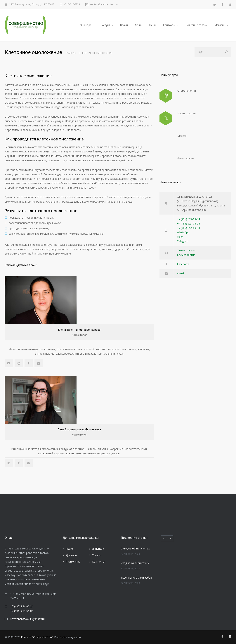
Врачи (124, 25)
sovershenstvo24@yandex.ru (27, 619)
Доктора (71, 555)
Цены (153, 25)
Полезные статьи (196, 25)
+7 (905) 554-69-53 (188, 228)
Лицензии (98, 549)
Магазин (220, 25)
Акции (138, 25)
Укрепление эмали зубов (136, 578)
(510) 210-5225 (72, 5)
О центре (86, 25)
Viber (180, 237)
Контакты (169, 25)
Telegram (183, 241)
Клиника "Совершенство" (37, 637)
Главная (71, 53)
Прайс (70, 549)
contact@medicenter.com (104, 5)
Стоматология (186, 250)
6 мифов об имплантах (135, 548)
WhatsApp (183, 232)
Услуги (106, 25)
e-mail (181, 273)
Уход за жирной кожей (135, 563)
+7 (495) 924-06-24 (188, 223)
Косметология (186, 255)
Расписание (73, 562)
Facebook (183, 264)
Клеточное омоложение (28, 76)
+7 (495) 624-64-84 (188, 219)
